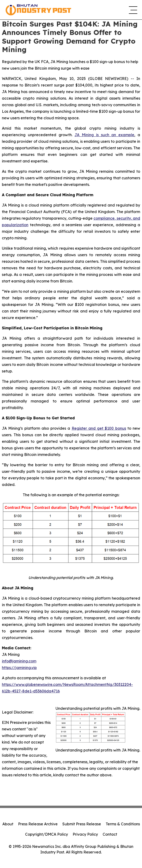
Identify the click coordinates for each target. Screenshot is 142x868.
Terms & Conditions (123, 824)
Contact (110, 834)
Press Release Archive (38, 824)
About (8, 824)
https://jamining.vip (19, 668)
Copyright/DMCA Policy (47, 834)
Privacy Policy (85, 834)
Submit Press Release (82, 824)
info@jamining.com (19, 661)
